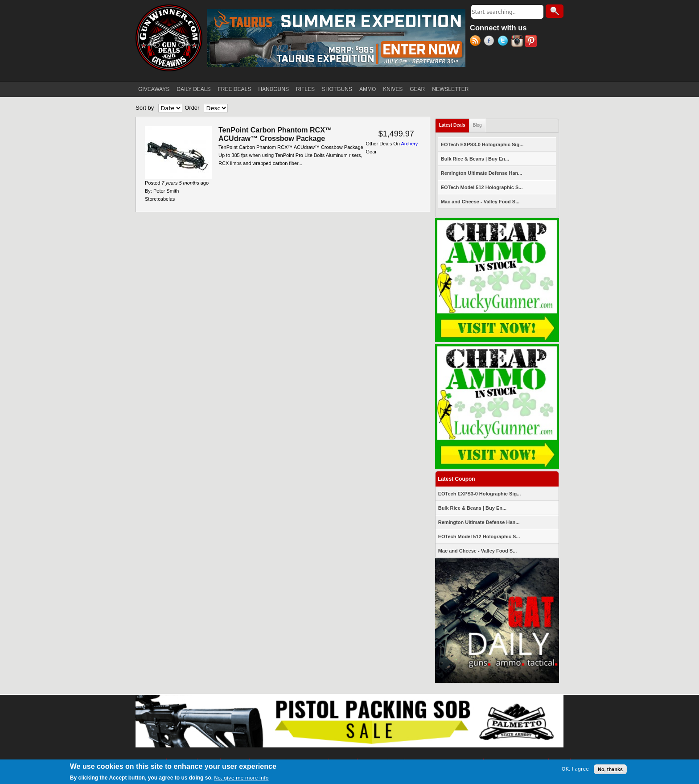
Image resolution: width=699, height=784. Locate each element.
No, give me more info (241, 778)
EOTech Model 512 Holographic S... (482, 187)
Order (192, 108)
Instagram (518, 42)
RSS (477, 42)
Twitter (504, 42)
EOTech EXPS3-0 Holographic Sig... (482, 144)
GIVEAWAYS (154, 89)
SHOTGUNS (337, 89)
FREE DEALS (235, 89)
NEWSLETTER (450, 89)
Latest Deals (454, 123)
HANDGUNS (273, 89)
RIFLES (305, 89)
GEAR (417, 89)
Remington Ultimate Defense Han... (482, 173)
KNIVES (393, 89)
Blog (477, 125)
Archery (409, 144)
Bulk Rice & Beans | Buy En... (475, 159)
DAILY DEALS (193, 89)
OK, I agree (575, 769)
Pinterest (532, 42)
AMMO (368, 89)
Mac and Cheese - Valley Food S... (480, 202)
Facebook (491, 42)
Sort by (145, 108)
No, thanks (610, 769)
